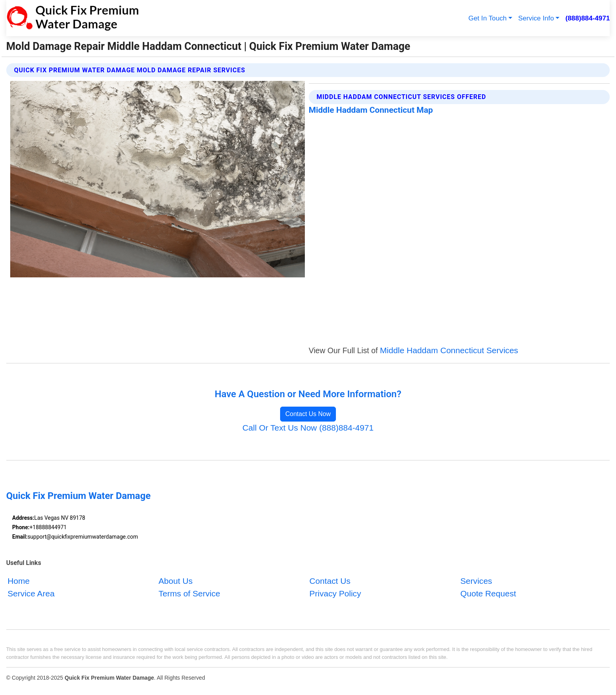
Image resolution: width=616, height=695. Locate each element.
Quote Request (488, 593)
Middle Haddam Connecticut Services (449, 350)
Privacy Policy (335, 593)
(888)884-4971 (588, 18)
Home (18, 581)
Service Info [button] (536, 18)
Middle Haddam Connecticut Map (371, 110)
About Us (175, 581)
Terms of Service (189, 593)
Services (476, 581)
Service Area (31, 593)
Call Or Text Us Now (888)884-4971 (308, 428)
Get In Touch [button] (487, 18)
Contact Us (330, 581)
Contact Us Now (308, 414)
